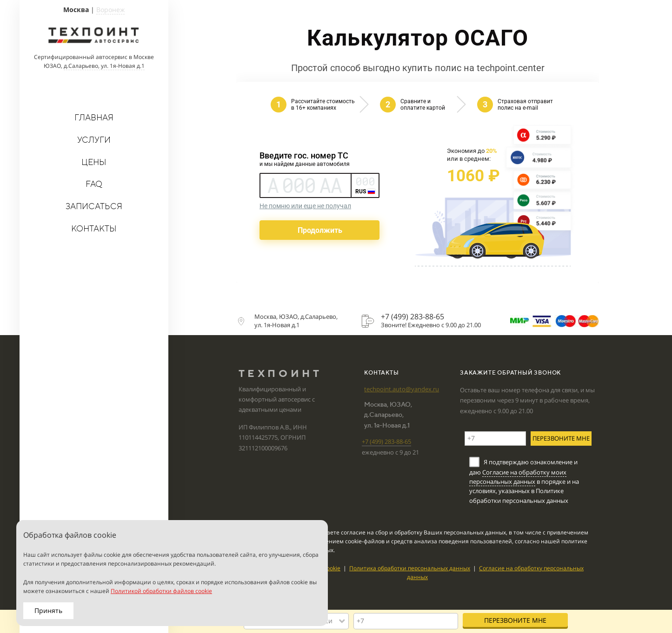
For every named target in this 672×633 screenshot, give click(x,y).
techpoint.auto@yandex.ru (402, 389)
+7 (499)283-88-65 (386, 442)
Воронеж (110, 10)
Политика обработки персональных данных (410, 568)
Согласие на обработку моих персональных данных (518, 477)
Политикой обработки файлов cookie (161, 591)
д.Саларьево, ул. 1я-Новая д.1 (104, 66)
